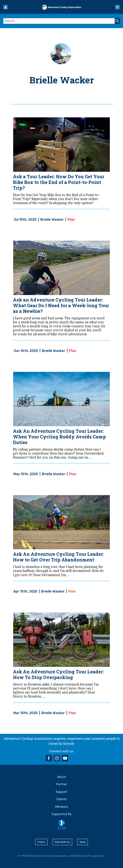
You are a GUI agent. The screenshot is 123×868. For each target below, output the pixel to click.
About (62, 777)
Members (62, 807)
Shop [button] (83, 842)
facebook (49, 758)
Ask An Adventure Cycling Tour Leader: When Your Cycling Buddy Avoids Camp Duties (59, 437)
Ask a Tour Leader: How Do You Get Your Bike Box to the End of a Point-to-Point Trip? (59, 182)
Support (61, 792)
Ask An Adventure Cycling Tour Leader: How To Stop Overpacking (58, 674)
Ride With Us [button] (62, 842)
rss (73, 758)
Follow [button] (41, 842)
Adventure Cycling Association (61, 7)
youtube (65, 758)
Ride (72, 591)
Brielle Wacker (62, 80)
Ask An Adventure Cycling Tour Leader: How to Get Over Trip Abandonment (58, 557)
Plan (71, 220)
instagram (57, 758)
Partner (61, 784)
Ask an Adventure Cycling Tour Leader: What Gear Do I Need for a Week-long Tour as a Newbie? (61, 305)
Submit (62, 799)
